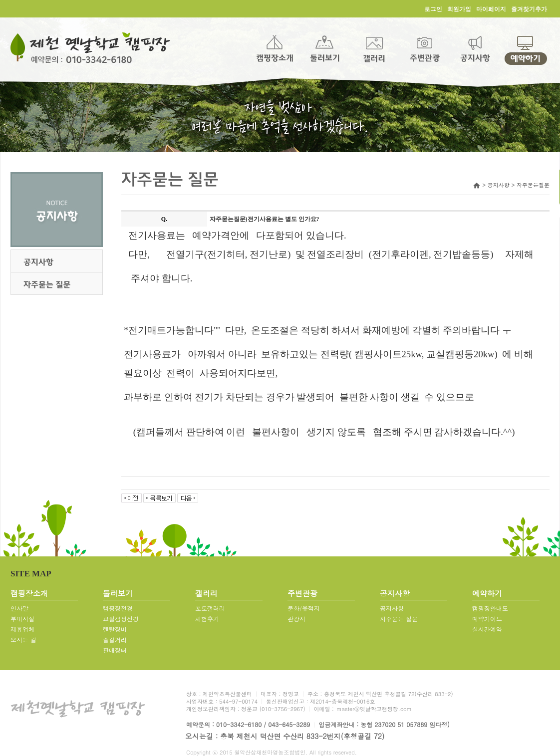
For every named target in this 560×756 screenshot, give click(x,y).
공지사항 (392, 608)
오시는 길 (23, 639)
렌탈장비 (115, 629)
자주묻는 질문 (399, 619)
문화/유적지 (304, 608)
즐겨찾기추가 (529, 9)
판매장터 (115, 650)
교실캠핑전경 (121, 619)
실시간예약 (487, 629)
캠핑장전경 (118, 608)
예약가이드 (487, 619)
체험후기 (207, 619)
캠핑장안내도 (490, 608)
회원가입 (459, 9)
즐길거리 (115, 639)
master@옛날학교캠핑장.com (374, 709)
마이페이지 (491, 9)
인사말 (19, 608)
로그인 (433, 9)
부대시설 (22, 619)
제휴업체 (22, 629)
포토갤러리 (210, 608)
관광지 (296, 619)
